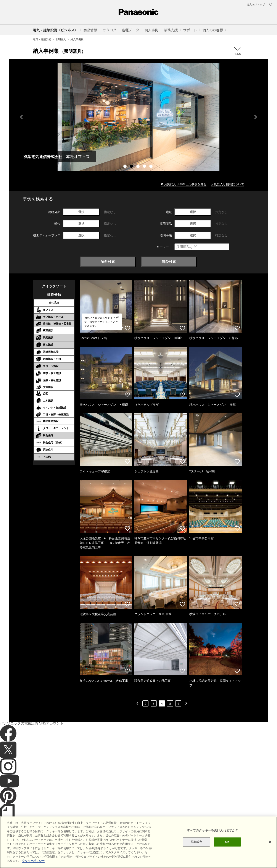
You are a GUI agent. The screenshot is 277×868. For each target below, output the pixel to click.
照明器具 (61, 39)
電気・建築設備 (42, 39)
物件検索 (108, 262)
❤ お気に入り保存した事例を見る (184, 184)
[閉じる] (270, 842)
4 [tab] (145, 167)
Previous (21, 117)
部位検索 (169, 262)
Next (256, 117)
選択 (81, 212)
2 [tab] (132, 167)
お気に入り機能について (227, 184)
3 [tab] (138, 167)
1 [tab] (126, 167)
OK (227, 842)
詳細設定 (197, 842)
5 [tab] (151, 167)
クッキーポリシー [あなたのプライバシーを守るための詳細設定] (33, 861)
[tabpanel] (138, 117)
